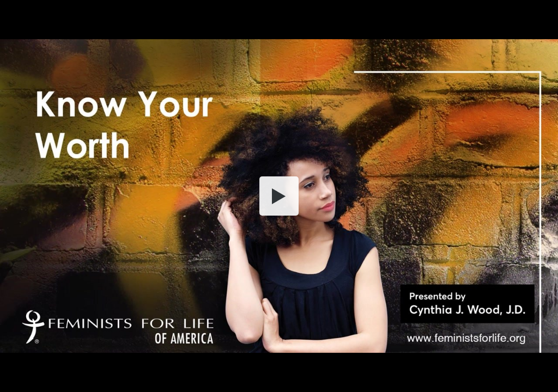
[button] (279, 196)
